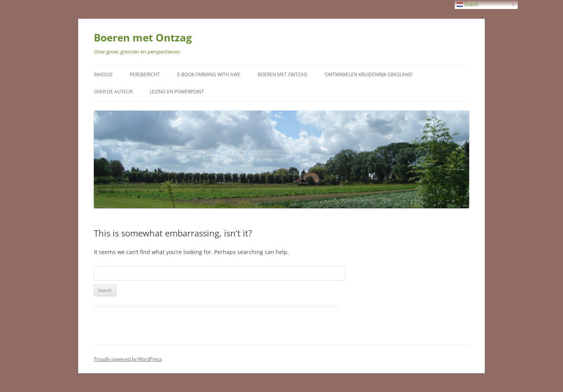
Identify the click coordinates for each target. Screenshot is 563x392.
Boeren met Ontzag (143, 38)
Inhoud (103, 74)
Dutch (467, 5)
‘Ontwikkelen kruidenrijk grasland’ (369, 74)
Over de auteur (113, 92)
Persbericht (145, 74)
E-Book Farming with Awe (209, 74)
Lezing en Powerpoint (177, 92)
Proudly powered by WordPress (128, 359)
